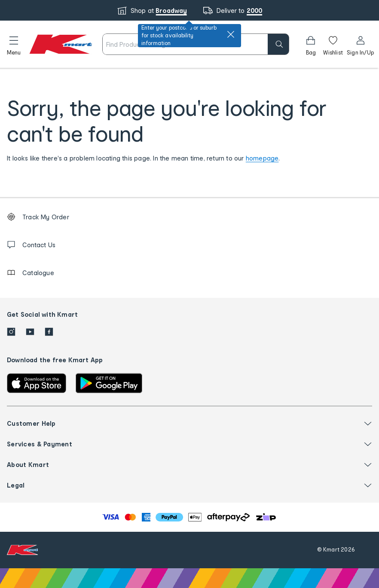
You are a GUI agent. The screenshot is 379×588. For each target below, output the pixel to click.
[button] (14, 44)
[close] (231, 34)
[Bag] (311, 44)
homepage (262, 158)
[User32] (360, 44)
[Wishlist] (333, 44)
